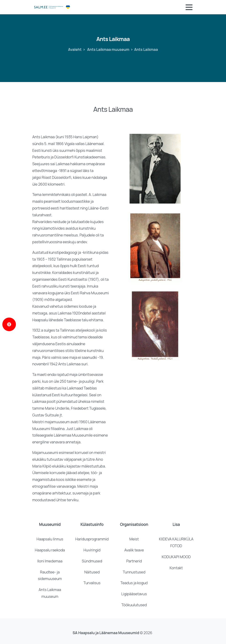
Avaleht (72, 49)
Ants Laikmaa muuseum (103, 49)
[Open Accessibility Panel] (9, 324)
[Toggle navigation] (189, 7)
